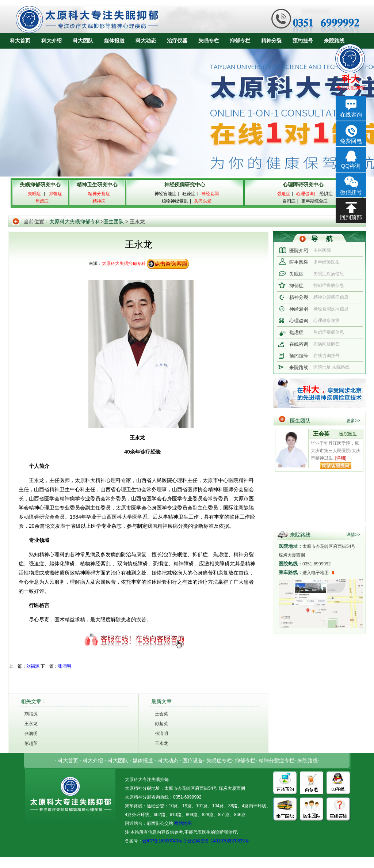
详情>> (353, 535)
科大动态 (146, 41)
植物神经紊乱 (175, 201)
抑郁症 (296, 286)
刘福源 (33, 666)
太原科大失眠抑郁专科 (75, 221)
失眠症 (296, 274)
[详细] (341, 458)
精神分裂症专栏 (276, 761)
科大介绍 (51, 41)
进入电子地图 (316, 573)
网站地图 (182, 823)
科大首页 (20, 41)
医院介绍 (299, 251)
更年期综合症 (314, 201)
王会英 (161, 714)
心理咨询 (299, 321)
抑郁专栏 (240, 41)
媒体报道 (114, 41)
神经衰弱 (299, 309)
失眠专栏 (209, 41)
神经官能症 (165, 194)
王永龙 (31, 724)
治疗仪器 (177, 41)
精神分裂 (271, 41)
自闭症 (289, 201)
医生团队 (114, 221)
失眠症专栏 (219, 761)
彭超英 (31, 743)
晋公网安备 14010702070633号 (218, 841)
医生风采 (299, 262)
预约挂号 (303, 41)
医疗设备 (193, 761)
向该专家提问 (336, 466)
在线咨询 (299, 344)
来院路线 (334, 41)
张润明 (65, 666)
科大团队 (83, 41)
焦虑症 (296, 332)
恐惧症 (326, 194)
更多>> (353, 421)
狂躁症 (189, 194)
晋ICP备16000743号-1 (164, 841)
